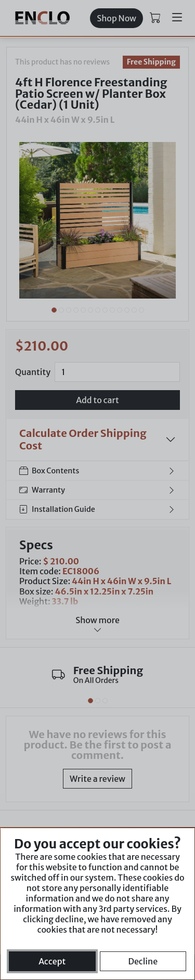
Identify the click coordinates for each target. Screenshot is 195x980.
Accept (52, 961)
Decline (143, 961)
